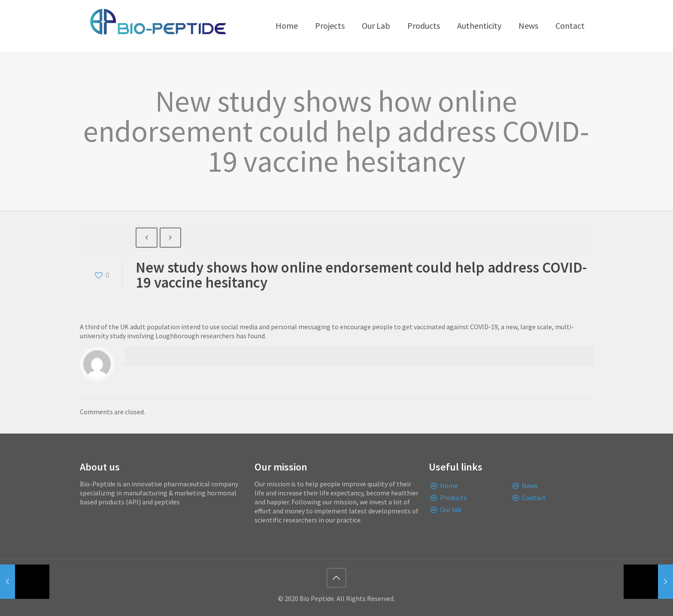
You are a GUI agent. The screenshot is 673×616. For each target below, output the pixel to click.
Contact (534, 498)
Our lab (451, 510)
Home (449, 486)
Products (453, 498)
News (530, 486)
